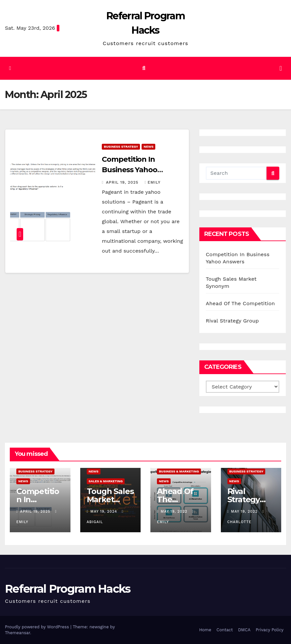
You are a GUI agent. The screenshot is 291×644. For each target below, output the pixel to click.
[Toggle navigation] (281, 68)
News (148, 147)
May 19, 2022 (175, 512)
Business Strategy (121, 147)
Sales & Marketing (106, 481)
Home (205, 630)
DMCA (244, 630)
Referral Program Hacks (68, 589)
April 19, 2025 (123, 182)
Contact (225, 630)
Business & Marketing (179, 471)
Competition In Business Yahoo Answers (130, 170)
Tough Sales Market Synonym (110, 499)
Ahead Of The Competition (240, 303)
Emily (153, 182)
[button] (144, 68)
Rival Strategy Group (232, 321)
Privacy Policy (270, 630)
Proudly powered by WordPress (38, 627)
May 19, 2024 (104, 512)
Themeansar (17, 633)
